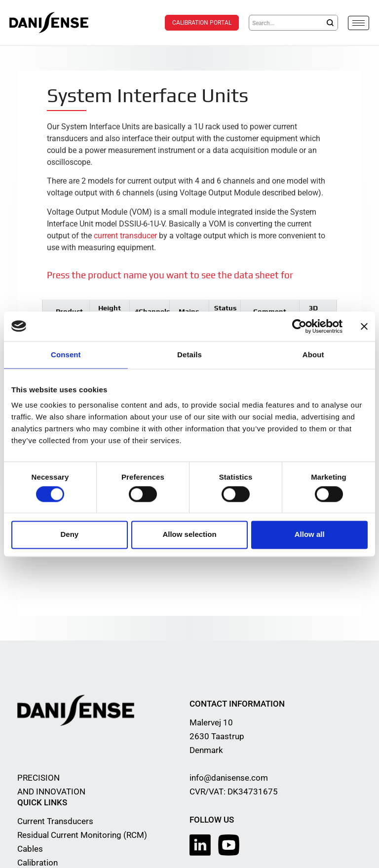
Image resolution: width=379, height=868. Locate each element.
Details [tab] (189, 355)
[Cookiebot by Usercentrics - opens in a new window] (299, 326)
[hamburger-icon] (359, 23)
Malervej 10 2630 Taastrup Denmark (217, 736)
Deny (69, 535)
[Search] (330, 23)
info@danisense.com (229, 777)
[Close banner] (364, 326)
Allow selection (189, 535)
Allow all (310, 535)
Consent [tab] (66, 355)
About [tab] (313, 355)
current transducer (125, 235)
